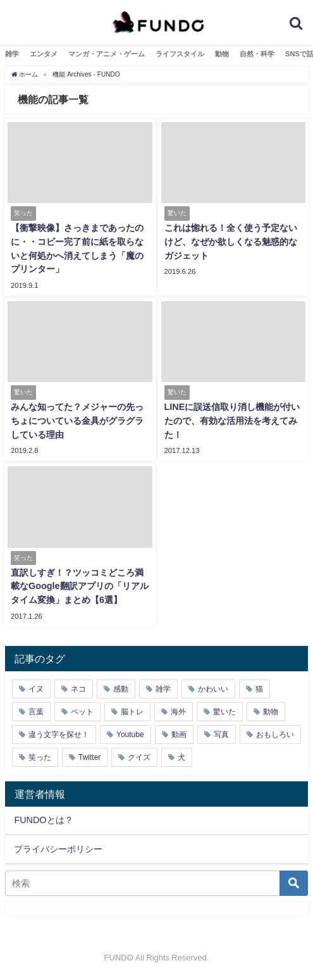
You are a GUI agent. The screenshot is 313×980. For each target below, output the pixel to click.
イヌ (36, 689)
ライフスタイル (180, 54)
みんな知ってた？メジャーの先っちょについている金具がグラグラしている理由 (77, 420)
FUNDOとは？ (43, 820)
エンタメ (44, 54)
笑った (40, 757)
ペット (82, 712)
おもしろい (275, 735)
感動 (121, 689)
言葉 (36, 712)
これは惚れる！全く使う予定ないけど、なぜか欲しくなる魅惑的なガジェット (231, 241)
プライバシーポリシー (58, 849)
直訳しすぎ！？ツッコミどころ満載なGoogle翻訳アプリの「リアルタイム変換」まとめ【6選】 (80, 586)
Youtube (130, 735)
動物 (222, 54)
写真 (221, 735)
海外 (178, 712)
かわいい (213, 689)
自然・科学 (257, 54)
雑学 (12, 54)
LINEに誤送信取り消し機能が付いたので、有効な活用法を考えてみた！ (232, 420)
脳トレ (132, 712)
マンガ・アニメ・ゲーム (107, 54)
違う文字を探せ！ (59, 735)
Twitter (89, 757)
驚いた (224, 712)
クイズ (139, 757)
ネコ (78, 689)
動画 (179, 735)
